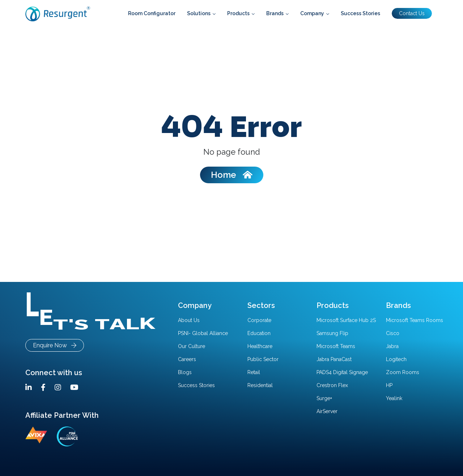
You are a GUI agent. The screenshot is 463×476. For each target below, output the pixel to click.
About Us (189, 320)
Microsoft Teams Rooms (415, 320)
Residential (260, 385)
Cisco (393, 333)
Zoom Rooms (403, 372)
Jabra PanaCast (334, 359)
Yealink (394, 398)
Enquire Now (55, 345)
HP (389, 385)
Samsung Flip (332, 333)
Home (232, 175)
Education (259, 333)
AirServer (327, 411)
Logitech (396, 359)
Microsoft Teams (336, 346)
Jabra (392, 346)
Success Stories (196, 385)
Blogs (185, 372)
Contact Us (412, 13)
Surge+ (324, 398)
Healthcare (260, 346)
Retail (254, 372)
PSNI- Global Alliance (203, 333)
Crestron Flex (332, 385)
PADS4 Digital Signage (342, 372)
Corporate (259, 320)
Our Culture (192, 346)
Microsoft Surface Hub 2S (346, 320)
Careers (187, 359)
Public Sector (263, 359)
